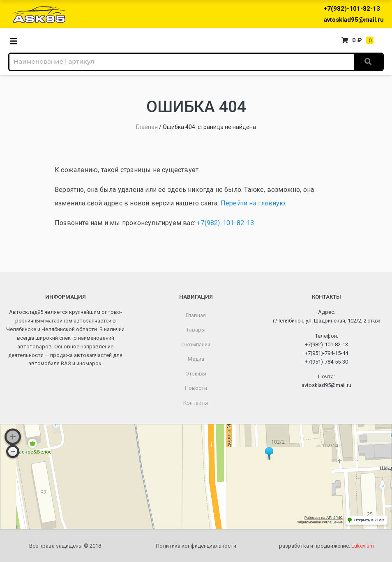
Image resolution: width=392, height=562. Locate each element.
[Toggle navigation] (16, 40)
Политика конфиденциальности (196, 546)
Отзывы (196, 374)
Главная (147, 127)
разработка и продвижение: (326, 546)
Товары (196, 330)
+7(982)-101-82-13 (352, 9)
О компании (196, 344)
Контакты (196, 403)
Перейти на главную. (254, 203)
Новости (196, 388)
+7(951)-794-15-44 (326, 353)
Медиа (196, 359)
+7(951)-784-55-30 (326, 362)
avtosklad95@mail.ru (354, 20)
